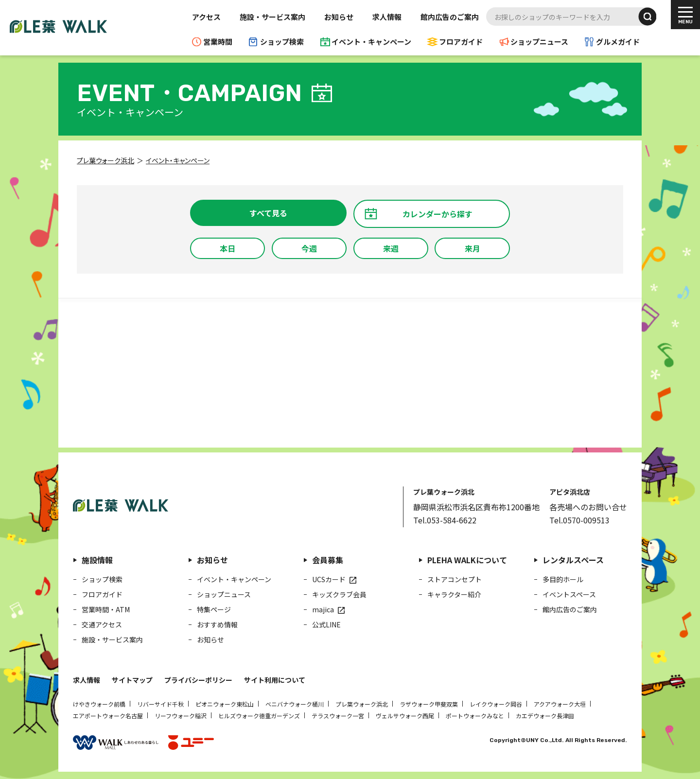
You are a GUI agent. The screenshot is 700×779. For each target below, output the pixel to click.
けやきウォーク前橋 (99, 704)
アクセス (206, 17)
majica (323, 609)
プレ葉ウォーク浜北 (362, 704)
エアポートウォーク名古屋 (108, 716)
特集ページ (214, 609)
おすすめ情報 (217, 624)
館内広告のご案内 (450, 17)
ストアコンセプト (455, 579)
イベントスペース (569, 594)
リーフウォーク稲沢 (181, 716)
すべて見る (268, 213)
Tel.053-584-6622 (445, 520)
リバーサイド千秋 (160, 704)
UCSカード (329, 579)
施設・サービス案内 (272, 17)
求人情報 (387, 17)
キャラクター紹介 (454, 594)
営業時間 (218, 42)
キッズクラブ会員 (339, 594)
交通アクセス (102, 624)
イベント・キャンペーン (371, 42)
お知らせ (339, 17)
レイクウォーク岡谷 (496, 704)
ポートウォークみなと (475, 716)
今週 (309, 248)
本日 (227, 248)
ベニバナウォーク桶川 (295, 704)
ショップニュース (539, 42)
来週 (391, 248)
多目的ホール (563, 579)
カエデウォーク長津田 (545, 716)
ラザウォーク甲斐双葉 (429, 704)
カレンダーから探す (437, 214)
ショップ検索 (282, 42)
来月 (472, 248)
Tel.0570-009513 (579, 520)
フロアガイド (461, 42)
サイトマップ (132, 680)
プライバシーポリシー (198, 680)
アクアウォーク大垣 (560, 704)
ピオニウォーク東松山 (225, 704)
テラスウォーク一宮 (338, 716)
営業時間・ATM (106, 609)
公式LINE (326, 624)
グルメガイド (618, 42)
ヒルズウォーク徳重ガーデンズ (259, 716)
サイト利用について (275, 680)
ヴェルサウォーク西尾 (405, 716)
